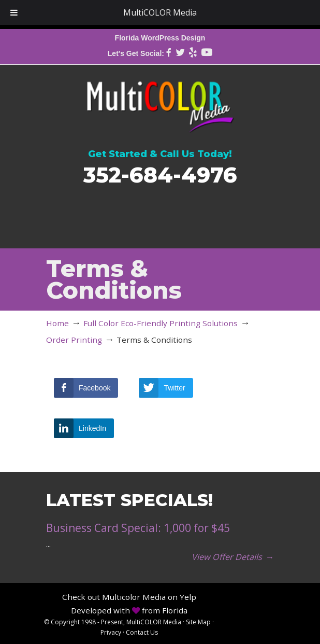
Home (57, 323)
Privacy (111, 632)
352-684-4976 (160, 175)
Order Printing (74, 340)
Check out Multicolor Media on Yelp (129, 597)
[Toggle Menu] (14, 12)
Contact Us (142, 632)
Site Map (198, 622)
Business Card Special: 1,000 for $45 (138, 528)
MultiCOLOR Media (160, 100)
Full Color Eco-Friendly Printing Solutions (161, 323)
